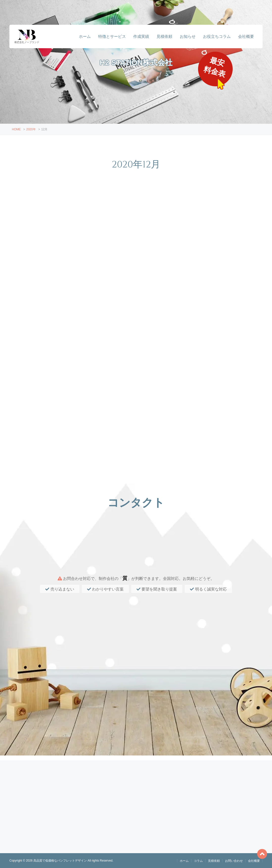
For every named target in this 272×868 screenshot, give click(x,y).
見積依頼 (164, 36)
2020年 (31, 129)
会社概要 (246, 36)
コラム (198, 861)
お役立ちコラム (217, 36)
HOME (16, 129)
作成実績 (141, 36)
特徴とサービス (112, 36)
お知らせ (188, 36)
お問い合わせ (234, 861)
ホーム (85, 36)
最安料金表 (215, 67)
